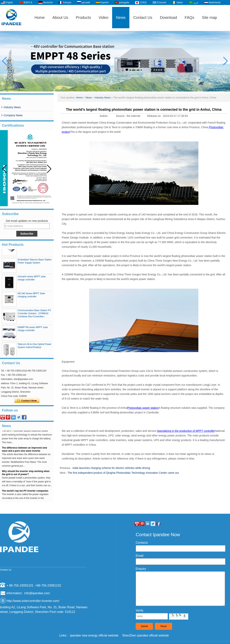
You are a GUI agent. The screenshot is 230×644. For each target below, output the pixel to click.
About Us (60, 17)
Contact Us (143, 17)
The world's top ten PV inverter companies (25, 492)
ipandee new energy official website (94, 635)
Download (168, 17)
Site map (209, 17)
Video (104, 17)
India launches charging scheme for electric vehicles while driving (111, 468)
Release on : (155, 116)
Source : (121, 116)
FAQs (189, 17)
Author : (105, 116)
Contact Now (27, 401)
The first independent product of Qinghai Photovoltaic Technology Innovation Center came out (123, 473)
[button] (110, 88)
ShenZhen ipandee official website (146, 635)
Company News (13, 115)
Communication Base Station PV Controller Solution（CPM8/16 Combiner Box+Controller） (34, 314)
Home (40, 17)
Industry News (12, 107)
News (121, 17)
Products (83, 17)
